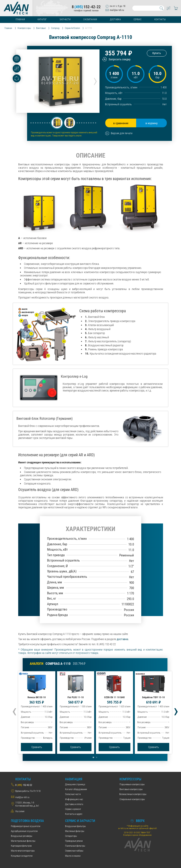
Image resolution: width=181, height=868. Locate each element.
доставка (122, 639)
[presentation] (95, 80)
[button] (57, 123)
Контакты (160, 19)
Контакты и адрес (74, 814)
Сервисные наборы (74, 851)
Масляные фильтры (75, 831)
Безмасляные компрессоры (133, 794)
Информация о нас (74, 799)
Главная (20, 19)
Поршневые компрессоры (132, 784)
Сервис (137, 19)
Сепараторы (71, 836)
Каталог (42, 19)
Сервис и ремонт (73, 809)
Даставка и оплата (74, 804)
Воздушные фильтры (75, 826)
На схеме (20, 811)
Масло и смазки (73, 856)
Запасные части (73, 794)
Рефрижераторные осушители (26, 826)
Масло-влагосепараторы (23, 851)
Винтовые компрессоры (131, 789)
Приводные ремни (74, 841)
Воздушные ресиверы (22, 836)
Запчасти (65, 19)
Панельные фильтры (75, 846)
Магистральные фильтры (23, 841)
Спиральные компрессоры (132, 799)
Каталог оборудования (76, 789)
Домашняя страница (75, 784)
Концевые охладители (22, 856)
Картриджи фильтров (21, 846)
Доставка (115, 19)
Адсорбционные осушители (24, 831)
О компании (90, 19)
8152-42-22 (86, 7)
